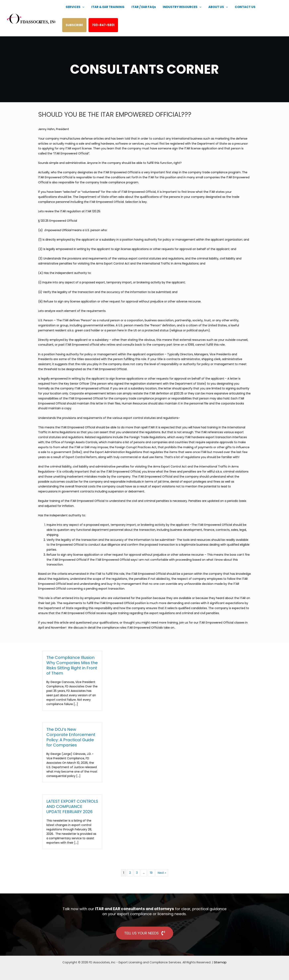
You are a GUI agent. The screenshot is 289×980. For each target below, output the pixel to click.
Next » (162, 873)
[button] (81, 11)
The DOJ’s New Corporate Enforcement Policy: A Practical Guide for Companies (71, 737)
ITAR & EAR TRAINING (105, 11)
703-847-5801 (78, 29)
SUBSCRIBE (257, 11)
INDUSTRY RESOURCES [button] (175, 11)
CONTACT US (233, 11)
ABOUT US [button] (208, 11)
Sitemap (220, 962)
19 (151, 873)
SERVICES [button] (74, 11)
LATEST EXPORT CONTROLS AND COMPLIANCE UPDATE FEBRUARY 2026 (72, 806)
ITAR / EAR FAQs (138, 11)
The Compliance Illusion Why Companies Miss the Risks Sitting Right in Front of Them (72, 665)
